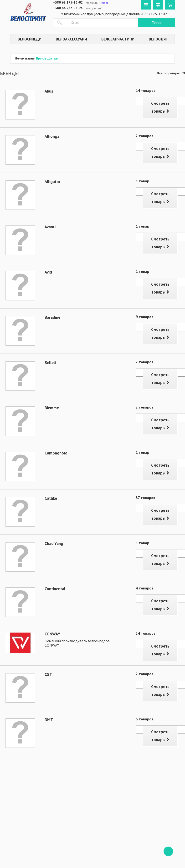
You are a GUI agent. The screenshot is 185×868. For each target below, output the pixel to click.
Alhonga (52, 136)
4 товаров (144, 588)
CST (48, 674)
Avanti (50, 227)
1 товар (142, 181)
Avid (48, 272)
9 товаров (144, 317)
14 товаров (146, 90)
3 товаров (144, 719)
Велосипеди (30, 39)
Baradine (52, 317)
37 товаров (145, 498)
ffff (168, 851)
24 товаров (146, 633)
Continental (55, 589)
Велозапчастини (118, 39)
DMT (49, 720)
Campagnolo (56, 453)
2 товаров (144, 136)
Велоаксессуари (71, 39)
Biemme (52, 408)
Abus (49, 91)
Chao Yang (54, 544)
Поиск (157, 23)
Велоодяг (158, 39)
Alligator (52, 182)
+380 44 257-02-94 (68, 8)
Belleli (50, 363)
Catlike (51, 498)
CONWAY (52, 634)
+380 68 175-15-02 (68, 2)
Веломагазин (24, 58)
